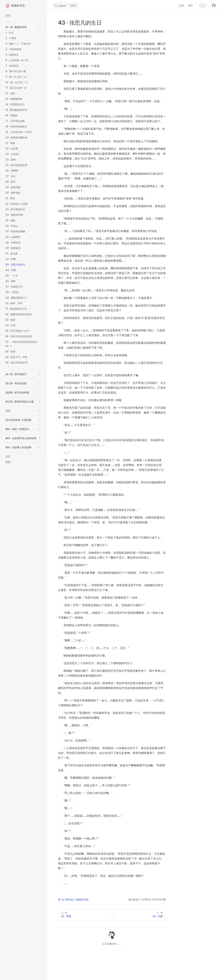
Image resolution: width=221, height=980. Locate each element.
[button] (40, 27)
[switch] (203, 6)
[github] (214, 6)
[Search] (66, 6)
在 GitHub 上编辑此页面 (73, 899)
